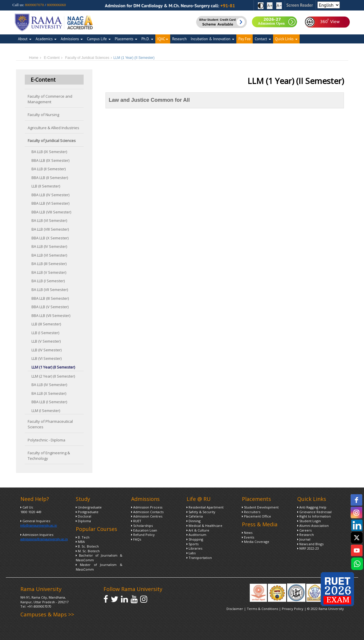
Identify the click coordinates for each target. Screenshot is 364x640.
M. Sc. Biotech (88, 551)
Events (248, 537)
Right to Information (314, 516)
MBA (80, 542)
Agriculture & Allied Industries (53, 128)
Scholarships (142, 526)
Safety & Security (201, 512)
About (25, 39)
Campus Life (99, 39)
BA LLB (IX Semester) (49, 152)
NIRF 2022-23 (308, 548)
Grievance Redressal (314, 512)
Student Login (309, 521)
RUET (136, 521)
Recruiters (251, 512)
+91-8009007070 (39, 606)
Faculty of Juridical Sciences (87, 58)
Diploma (83, 521)
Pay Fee (245, 39)
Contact (263, 39)
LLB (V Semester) (46, 341)
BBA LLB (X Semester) (50, 238)
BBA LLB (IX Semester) (50, 160)
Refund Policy (143, 535)
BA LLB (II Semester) (49, 169)
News (247, 533)
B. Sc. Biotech (87, 546)
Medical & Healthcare (204, 526)
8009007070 (35, 5)
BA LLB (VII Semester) (50, 290)
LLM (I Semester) (46, 411)
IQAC (163, 39)
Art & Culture (198, 530)
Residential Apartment (205, 507)
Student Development (260, 507)
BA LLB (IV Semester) (49, 246)
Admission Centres (147, 516)
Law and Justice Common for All (149, 100)
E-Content (52, 58)
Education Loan (144, 530)
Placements (126, 39)
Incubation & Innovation (212, 39)
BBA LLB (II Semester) (50, 178)
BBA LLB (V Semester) (50, 307)
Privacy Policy (293, 609)
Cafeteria (195, 516)
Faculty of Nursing (43, 115)
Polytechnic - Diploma (46, 440)
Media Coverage (256, 542)
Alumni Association (313, 526)
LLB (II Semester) (46, 186)
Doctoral (83, 516)
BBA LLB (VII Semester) (51, 315)
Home (34, 58)
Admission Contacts (147, 512)
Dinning (194, 521)
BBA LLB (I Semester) (49, 402)
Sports (192, 544)
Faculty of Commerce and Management (50, 99)
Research (180, 39)
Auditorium (196, 535)
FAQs (136, 539)
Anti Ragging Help (312, 507)
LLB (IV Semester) (46, 350)
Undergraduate (89, 507)
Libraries (194, 548)
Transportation (199, 558)
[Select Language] (329, 5)
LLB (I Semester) (45, 333)
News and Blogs (310, 544)
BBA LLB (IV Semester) (50, 195)
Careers (304, 530)
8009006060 (56, 5)
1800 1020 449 (31, 512)
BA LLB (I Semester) (48, 281)
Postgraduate (87, 512)
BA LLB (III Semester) (49, 264)
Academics (46, 39)
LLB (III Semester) (46, 324)
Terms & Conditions (262, 609)
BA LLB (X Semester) (49, 393)
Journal (304, 539)
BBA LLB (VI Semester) (50, 203)
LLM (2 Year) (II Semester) (53, 376)
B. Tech (83, 537)
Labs (191, 553)
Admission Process (147, 507)
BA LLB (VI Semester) (49, 220)
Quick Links (286, 39)
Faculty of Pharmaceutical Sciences (50, 424)
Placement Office (256, 516)
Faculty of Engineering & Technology (49, 456)
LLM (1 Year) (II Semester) (53, 367)
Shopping (195, 539)
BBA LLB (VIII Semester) (51, 212)
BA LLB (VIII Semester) (50, 229)
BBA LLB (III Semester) (50, 298)
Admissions (72, 39)
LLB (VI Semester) (46, 358)
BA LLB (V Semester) (49, 272)
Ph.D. (147, 39)
